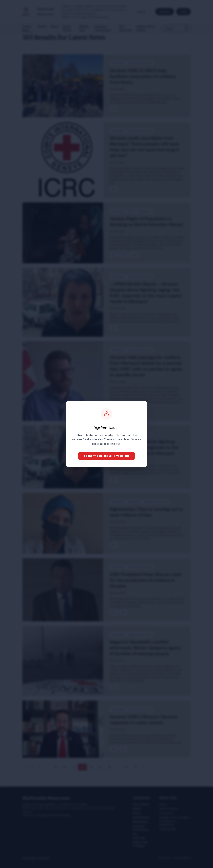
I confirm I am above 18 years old (106, 456)
